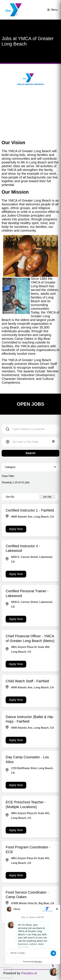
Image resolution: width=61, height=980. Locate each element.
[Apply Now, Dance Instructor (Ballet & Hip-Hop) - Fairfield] (16, 740)
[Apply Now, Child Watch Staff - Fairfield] (16, 700)
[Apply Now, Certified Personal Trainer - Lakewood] (16, 619)
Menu (53, 10)
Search (30, 453)
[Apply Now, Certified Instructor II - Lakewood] (16, 574)
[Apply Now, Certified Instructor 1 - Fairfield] (16, 529)
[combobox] (30, 442)
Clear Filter (8, 476)
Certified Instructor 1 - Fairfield (30, 510)
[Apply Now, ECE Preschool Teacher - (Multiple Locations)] (16, 830)
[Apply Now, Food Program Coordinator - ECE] (16, 875)
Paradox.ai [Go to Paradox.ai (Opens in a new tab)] (29, 973)
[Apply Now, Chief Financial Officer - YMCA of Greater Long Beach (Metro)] (16, 664)
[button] (53, 441)
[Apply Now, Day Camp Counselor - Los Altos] (16, 785)
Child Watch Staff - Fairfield (27, 681)
